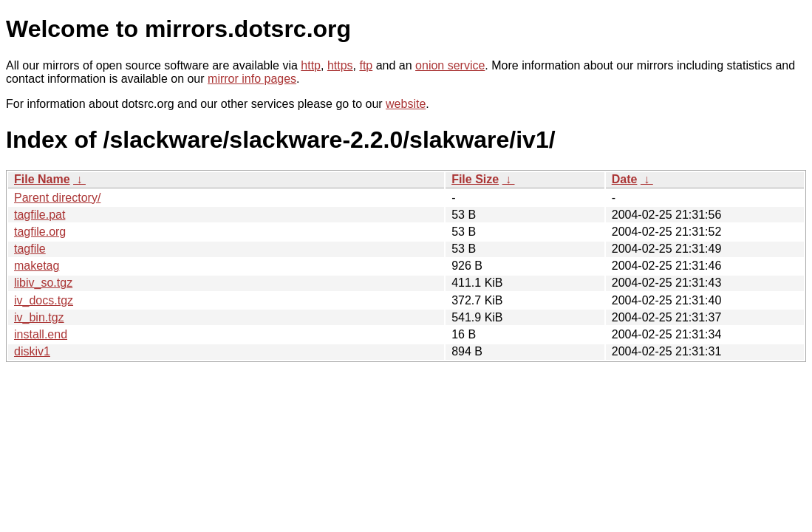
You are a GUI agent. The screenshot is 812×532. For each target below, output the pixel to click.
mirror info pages (252, 79)
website (406, 104)
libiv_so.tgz (43, 283)
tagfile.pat (40, 215)
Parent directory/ (57, 198)
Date (625, 179)
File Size (475, 179)
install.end (41, 334)
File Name (42, 179)
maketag (37, 266)
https (340, 65)
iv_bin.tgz (39, 317)
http (311, 65)
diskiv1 (32, 351)
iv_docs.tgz (44, 300)
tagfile (30, 249)
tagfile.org (40, 232)
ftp (366, 65)
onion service (450, 65)
